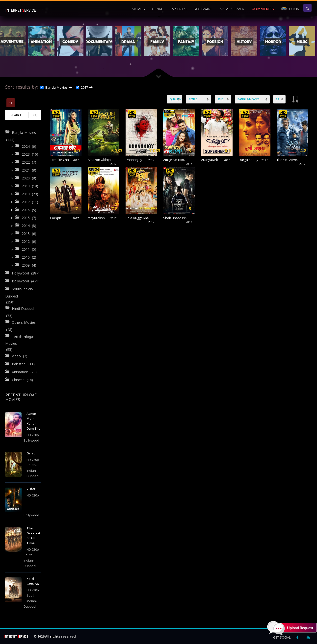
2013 (26, 234)
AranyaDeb (210, 160)
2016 (26, 210)
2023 (26, 154)
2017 (82, 87)
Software (203, 9)
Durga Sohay (249, 160)
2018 (26, 194)
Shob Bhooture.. (175, 218)
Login (290, 9)
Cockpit (55, 218)
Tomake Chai (60, 160)
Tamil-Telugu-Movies (20, 340)
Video (16, 356)
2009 (26, 265)
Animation (20, 372)
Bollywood (20, 281)
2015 (26, 218)
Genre (158, 9)
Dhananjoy (134, 160)
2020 (26, 178)
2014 (26, 226)
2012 (26, 241)
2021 (26, 170)
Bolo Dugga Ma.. (138, 218)
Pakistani (19, 364)
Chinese (18, 380)
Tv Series (178, 9)
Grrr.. (31, 453)
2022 (26, 162)
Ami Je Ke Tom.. (174, 160)
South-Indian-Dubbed (19, 293)
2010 (26, 257)
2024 (26, 146)
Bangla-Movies (54, 87)
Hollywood (20, 273)
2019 (26, 186)
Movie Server (232, 9)
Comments (263, 9)
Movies (138, 9)
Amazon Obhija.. (100, 160)
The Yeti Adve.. (288, 160)
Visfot (31, 489)
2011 (26, 249)
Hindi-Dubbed (23, 309)
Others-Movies (24, 322)
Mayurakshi (97, 218)
